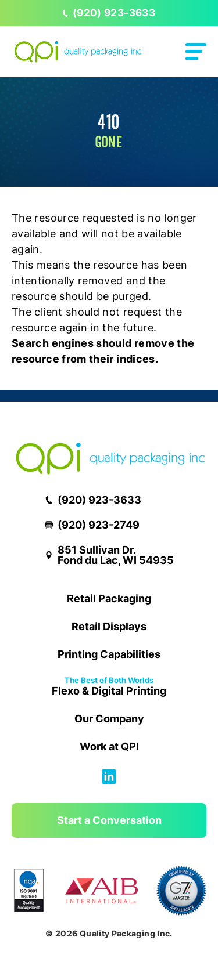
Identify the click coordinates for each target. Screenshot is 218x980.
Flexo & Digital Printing (109, 687)
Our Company (109, 719)
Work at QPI (109, 746)
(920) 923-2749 (92, 525)
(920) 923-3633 (109, 13)
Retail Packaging (109, 599)
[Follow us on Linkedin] (109, 780)
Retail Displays (109, 626)
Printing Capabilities (109, 654)
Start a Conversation (109, 820)
